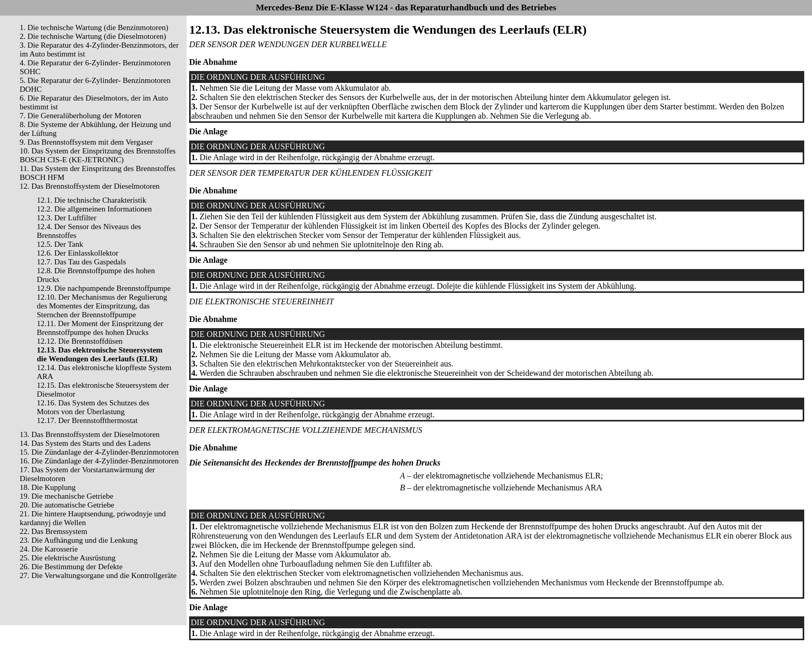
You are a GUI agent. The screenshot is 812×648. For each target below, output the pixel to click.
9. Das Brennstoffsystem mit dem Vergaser (86, 142)
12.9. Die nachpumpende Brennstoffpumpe (104, 288)
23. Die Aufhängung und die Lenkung (79, 540)
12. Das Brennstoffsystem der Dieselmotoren (90, 186)
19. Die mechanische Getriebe (67, 496)
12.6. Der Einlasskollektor (77, 253)
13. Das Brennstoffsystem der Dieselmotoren (90, 434)
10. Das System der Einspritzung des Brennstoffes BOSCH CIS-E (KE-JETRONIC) (98, 155)
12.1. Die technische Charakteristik (91, 200)
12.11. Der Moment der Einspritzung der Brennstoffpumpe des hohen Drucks (100, 328)
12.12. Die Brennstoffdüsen (80, 341)
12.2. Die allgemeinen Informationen (94, 209)
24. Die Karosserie (49, 549)
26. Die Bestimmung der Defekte (71, 567)
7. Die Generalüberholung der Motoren (81, 116)
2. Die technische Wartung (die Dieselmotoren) (93, 36)
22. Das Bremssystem (53, 531)
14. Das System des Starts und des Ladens (85, 443)
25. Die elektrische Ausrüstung (68, 558)
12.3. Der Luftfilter (67, 218)
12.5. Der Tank (60, 244)
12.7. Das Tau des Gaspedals (81, 262)
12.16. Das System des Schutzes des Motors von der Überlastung (93, 407)
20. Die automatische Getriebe (67, 505)
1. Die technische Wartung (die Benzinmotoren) (94, 27)
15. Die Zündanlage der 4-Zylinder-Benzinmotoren (99, 452)
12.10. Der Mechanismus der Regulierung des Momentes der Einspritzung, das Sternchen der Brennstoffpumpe (102, 306)
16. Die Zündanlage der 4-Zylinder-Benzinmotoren (99, 461)
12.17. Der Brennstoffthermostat (87, 420)
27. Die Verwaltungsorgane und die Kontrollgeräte (98, 575)
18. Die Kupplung (48, 487)
